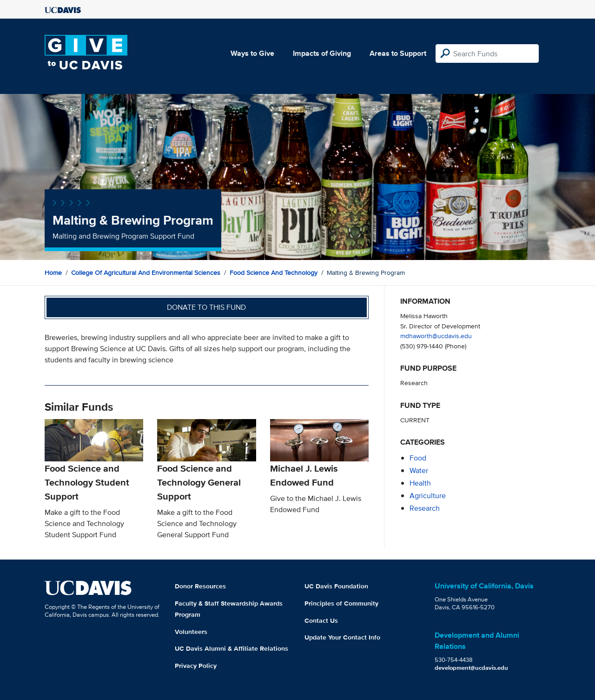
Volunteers (191, 632)
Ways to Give (252, 53)
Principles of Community (341, 603)
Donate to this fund (206, 307)
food (418, 458)
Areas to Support (398, 53)
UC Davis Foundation (336, 586)
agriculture (428, 496)
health (420, 483)
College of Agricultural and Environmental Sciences (146, 273)
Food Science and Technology (274, 273)
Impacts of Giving (322, 53)
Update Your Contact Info (342, 637)
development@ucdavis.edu (471, 668)
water (419, 470)
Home (53, 273)
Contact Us (321, 620)
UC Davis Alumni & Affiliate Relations (231, 648)
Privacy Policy (196, 666)
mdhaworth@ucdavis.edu (436, 336)
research (425, 508)
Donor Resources (200, 586)
